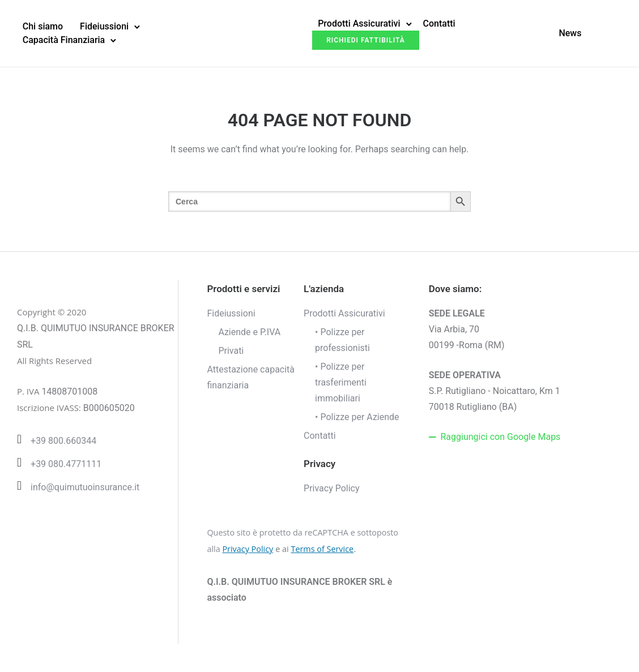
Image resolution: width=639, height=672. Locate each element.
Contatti (439, 23)
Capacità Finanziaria (64, 40)
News (570, 33)
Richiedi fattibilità (366, 40)
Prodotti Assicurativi (359, 23)
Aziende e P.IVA (249, 332)
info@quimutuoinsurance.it (85, 487)
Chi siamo (43, 26)
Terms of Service (322, 549)
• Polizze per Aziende (357, 417)
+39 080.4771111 (66, 464)
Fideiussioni (104, 26)
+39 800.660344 (63, 441)
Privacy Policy (332, 488)
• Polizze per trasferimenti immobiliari (341, 382)
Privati (231, 351)
